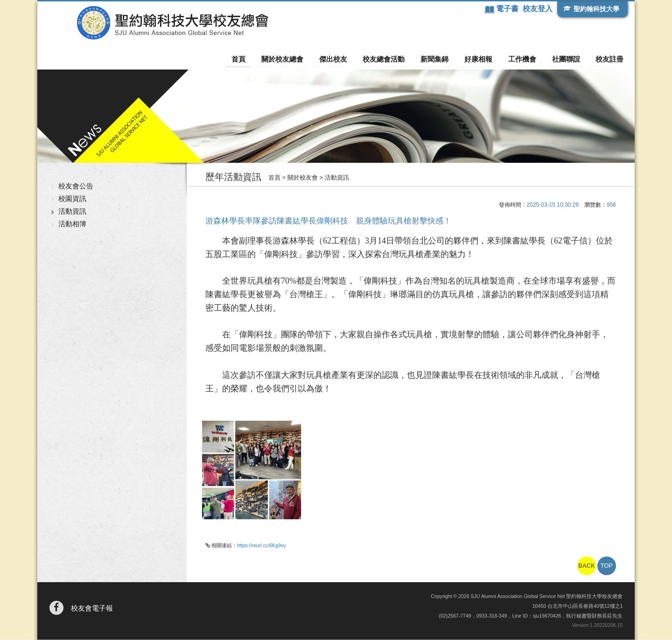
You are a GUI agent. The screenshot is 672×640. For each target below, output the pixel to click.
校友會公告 (76, 186)
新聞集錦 (444, 59)
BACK (586, 566)
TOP (607, 566)
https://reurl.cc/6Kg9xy (262, 546)
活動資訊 (72, 212)
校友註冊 (610, 59)
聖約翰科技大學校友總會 (152, 23)
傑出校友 (347, 59)
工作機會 (527, 59)
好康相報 (485, 59)
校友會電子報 (92, 609)
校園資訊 (72, 199)
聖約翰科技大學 (595, 9)
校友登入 (537, 9)
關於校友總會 (298, 59)
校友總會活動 (395, 59)
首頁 (257, 59)
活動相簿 (72, 224)
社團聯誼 (568, 59)
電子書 (507, 9)
